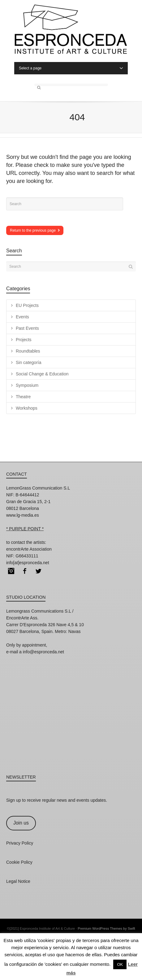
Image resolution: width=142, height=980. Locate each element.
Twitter (38, 571)
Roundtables (28, 351)
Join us (21, 823)
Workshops (27, 408)
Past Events (27, 328)
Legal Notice (18, 881)
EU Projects (27, 305)
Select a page (71, 68)
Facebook (25, 571)
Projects (24, 340)
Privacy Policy (20, 843)
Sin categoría (29, 362)
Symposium (27, 385)
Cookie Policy (19, 862)
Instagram (11, 571)
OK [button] (120, 964)
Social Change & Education (42, 374)
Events (22, 317)
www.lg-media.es (23, 515)
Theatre (23, 397)
